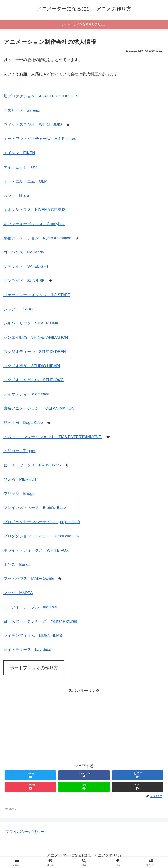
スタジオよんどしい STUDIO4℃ (34, 380)
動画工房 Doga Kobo (23, 423)
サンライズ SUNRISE (24, 281)
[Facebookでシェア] (84, 775)
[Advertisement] (84, 725)
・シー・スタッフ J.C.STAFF (43, 295)
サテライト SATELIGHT (26, 266)
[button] (138, 787)
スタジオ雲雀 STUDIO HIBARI (32, 366)
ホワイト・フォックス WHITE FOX (36, 550)
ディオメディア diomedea (26, 394)
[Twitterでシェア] (30, 775)
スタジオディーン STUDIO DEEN (35, 352)
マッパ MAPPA (18, 593)
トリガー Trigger (19, 451)
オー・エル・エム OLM (25, 181)
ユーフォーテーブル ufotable (30, 607)
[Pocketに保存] (30, 787)
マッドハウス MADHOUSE (29, 579)
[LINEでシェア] (84, 787)
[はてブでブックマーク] (138, 775)
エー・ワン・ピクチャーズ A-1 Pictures (40, 139)
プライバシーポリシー (25, 832)
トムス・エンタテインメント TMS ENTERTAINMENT (53, 437)
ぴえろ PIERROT (20, 479)
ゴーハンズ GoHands (24, 252)
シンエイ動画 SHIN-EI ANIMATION (36, 337)
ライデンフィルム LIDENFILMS (33, 636)
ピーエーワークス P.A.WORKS (32, 465)
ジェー (9, 295)
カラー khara (16, 195)
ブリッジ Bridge (19, 494)
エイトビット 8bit (20, 167)
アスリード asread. (22, 110)
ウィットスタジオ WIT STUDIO (33, 124)
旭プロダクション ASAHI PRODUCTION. (41, 96)
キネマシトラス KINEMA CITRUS (35, 210)
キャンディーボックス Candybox (34, 224)
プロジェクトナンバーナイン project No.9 (42, 522)
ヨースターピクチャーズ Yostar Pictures (40, 621)
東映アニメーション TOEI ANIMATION (39, 408)
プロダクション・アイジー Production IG (41, 536)
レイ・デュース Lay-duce (27, 650)
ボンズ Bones (17, 565)
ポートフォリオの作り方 (34, 668)
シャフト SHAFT (20, 309)
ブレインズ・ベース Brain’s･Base (35, 508)
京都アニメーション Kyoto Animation (37, 238)
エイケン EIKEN (19, 153)
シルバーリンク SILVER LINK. (32, 323)
